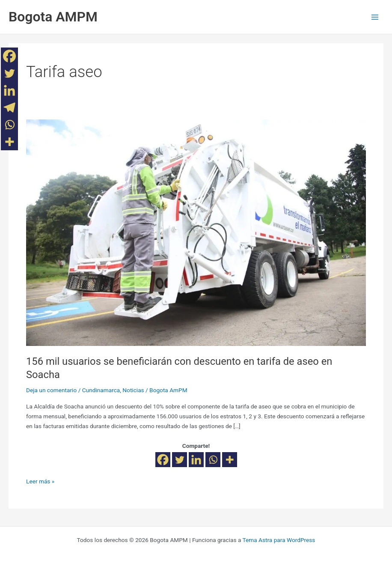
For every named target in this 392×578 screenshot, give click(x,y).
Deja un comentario (51, 390)
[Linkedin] (196, 460)
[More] (230, 460)
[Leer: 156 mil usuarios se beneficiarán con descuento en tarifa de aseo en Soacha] (196, 232)
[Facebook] (163, 460)
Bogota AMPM (53, 17)
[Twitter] (180, 460)
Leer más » (40, 481)
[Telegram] (9, 107)
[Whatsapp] (213, 460)
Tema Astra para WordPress (279, 540)
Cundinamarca (101, 390)
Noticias (133, 390)
